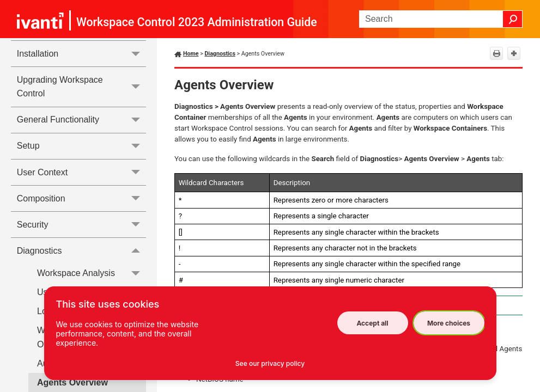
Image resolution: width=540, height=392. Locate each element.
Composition (81, 198)
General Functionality (81, 120)
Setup (81, 146)
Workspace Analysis (92, 273)
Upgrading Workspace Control (81, 87)
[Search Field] (441, 19)
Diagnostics (81, 250)
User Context (81, 172)
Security (81, 225)
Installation (81, 54)
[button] (513, 19)
